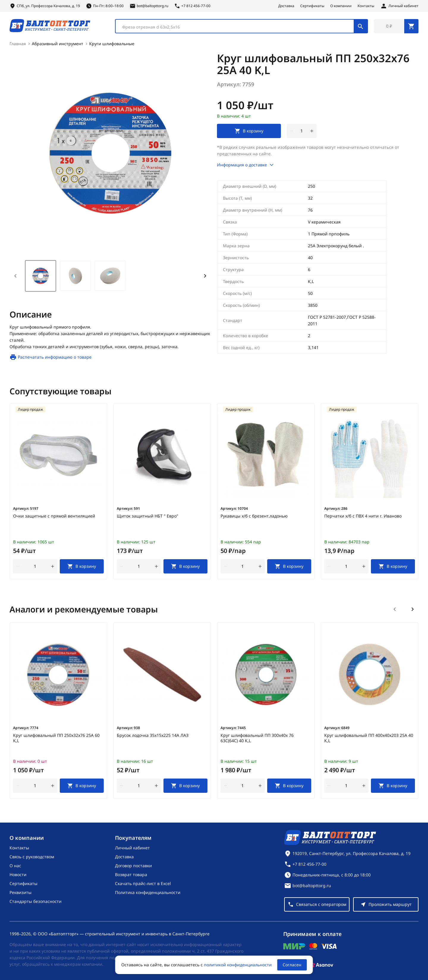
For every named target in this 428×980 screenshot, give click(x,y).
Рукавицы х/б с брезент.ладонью (254, 516)
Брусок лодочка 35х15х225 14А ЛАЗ (153, 735)
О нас (15, 866)
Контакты (366, 6)
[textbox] (238, 27)
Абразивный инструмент (58, 44)
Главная (18, 44)
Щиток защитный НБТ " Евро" (148, 516)
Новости (18, 875)
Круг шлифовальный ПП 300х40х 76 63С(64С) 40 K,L (257, 738)
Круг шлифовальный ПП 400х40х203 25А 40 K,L (369, 738)
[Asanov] (321, 965)
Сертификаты (312, 6)
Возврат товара (131, 875)
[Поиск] (361, 26)
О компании (341, 6)
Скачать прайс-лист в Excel (143, 883)
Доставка (286, 6)
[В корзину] (82, 566)
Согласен (292, 965)
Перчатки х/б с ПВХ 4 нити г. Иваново (363, 516)
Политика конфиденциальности (148, 892)
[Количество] (302, 131)
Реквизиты (21, 892)
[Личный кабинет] (399, 6)
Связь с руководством (32, 857)
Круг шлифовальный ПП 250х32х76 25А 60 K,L (56, 738)
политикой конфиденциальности (238, 965)
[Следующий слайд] (413, 609)
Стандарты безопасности (36, 901)
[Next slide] (205, 276)
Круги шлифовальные (112, 44)
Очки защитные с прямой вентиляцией (54, 516)
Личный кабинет (132, 848)
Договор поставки (133, 866)
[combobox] (241, 26)
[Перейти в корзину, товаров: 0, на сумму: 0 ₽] (396, 26)
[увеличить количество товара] (312, 131)
